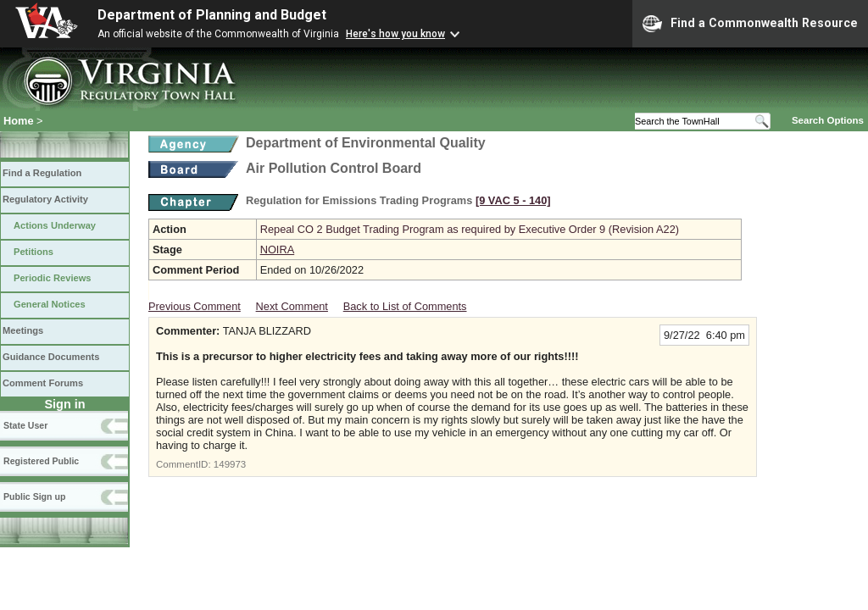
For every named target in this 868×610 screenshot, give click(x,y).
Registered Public (41, 461)
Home (19, 121)
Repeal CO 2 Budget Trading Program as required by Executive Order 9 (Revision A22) (470, 229)
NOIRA (278, 250)
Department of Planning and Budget (212, 15)
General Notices (50, 304)
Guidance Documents (51, 357)
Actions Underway (55, 225)
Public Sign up (34, 496)
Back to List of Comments (405, 306)
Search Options (828, 120)
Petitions (33, 252)
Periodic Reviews (53, 278)
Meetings (23, 330)
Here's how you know (395, 34)
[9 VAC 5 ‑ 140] (513, 200)
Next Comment (292, 306)
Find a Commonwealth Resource (750, 24)
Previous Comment (195, 306)
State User (25, 425)
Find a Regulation (42, 173)
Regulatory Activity (45, 199)
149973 (230, 464)
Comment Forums (43, 383)
